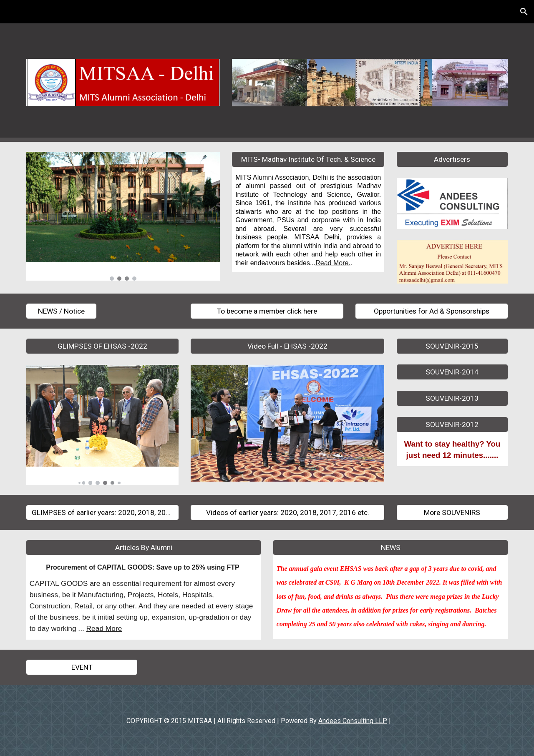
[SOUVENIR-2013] (452, 398)
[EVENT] (82, 667)
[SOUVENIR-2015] (452, 346)
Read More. (333, 263)
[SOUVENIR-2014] (452, 372)
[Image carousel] (123, 216)
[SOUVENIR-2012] (452, 424)
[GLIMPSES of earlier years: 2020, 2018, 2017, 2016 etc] (102, 513)
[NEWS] (390, 548)
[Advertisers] (452, 159)
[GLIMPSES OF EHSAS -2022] (102, 346)
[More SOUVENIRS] (452, 513)
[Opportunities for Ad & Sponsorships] (432, 311)
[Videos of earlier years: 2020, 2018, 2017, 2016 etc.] (287, 513)
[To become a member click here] (267, 311)
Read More (104, 628)
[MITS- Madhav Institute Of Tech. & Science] (308, 159)
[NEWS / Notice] (61, 311)
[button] (524, 12)
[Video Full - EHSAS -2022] (287, 346)
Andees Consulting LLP (353, 721)
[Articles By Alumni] (144, 548)
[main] (308, 220)
